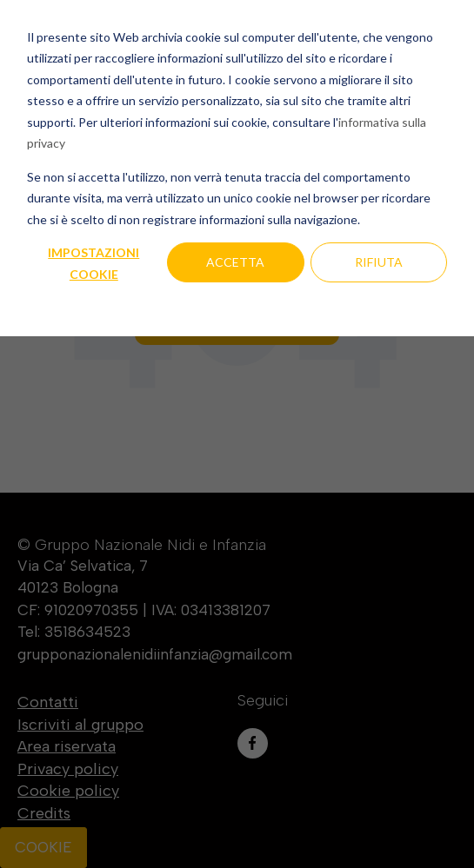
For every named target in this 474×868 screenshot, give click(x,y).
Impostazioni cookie (93, 263)
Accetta (235, 262)
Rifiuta (379, 262)
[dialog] (237, 434)
